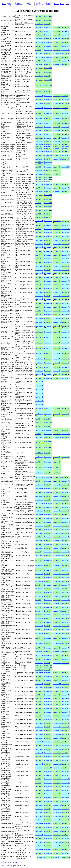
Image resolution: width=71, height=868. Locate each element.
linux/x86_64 (48, 16)
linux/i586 (38, 20)
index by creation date (39, 4)
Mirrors (56, 4)
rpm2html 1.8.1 (14, 862)
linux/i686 (38, 16)
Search (62, 4)
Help (67, 4)
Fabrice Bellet (5, 866)
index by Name (49, 4)
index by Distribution (19, 4)
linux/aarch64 (48, 42)
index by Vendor (29, 4)
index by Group (10, 4)
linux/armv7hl (39, 42)
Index (4, 4)
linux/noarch (39, 28)
